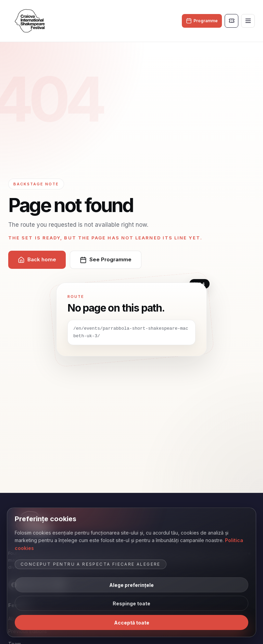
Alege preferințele (131, 585)
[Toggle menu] (248, 21)
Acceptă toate (132, 623)
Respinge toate (131, 603)
